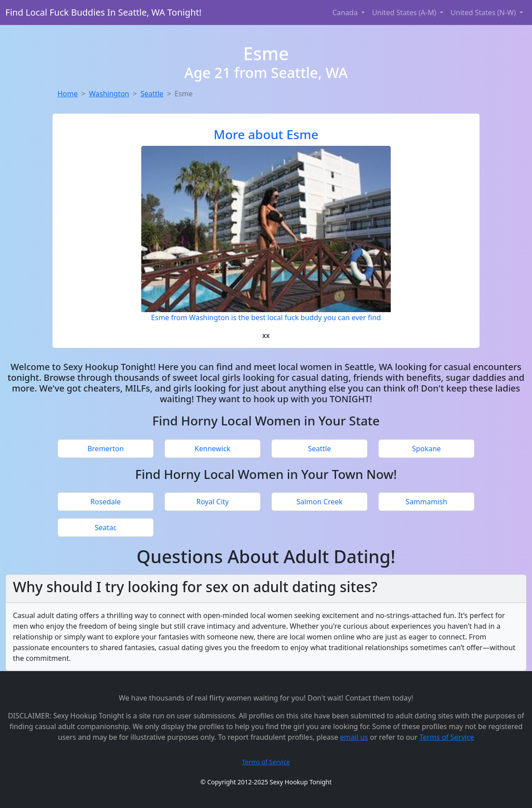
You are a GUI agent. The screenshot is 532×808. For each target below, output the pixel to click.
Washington (109, 94)
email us (354, 737)
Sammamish (426, 502)
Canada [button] (346, 12)
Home (68, 94)
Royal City (213, 502)
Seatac (105, 528)
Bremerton (106, 449)
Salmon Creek (319, 502)
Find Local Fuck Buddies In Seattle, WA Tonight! (103, 12)
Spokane (427, 449)
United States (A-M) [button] (405, 12)
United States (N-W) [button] (484, 12)
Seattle (152, 94)
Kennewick (213, 449)
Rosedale (106, 502)
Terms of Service (447, 737)
